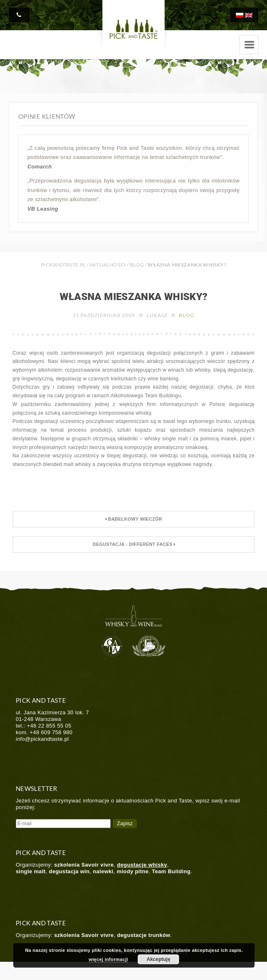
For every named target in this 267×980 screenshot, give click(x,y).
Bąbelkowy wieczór (133, 519)
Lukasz (157, 315)
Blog (137, 265)
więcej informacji (108, 959)
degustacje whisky (142, 865)
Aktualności (108, 265)
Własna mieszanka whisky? (134, 297)
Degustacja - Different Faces (133, 544)
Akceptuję (159, 959)
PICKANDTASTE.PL (63, 265)
